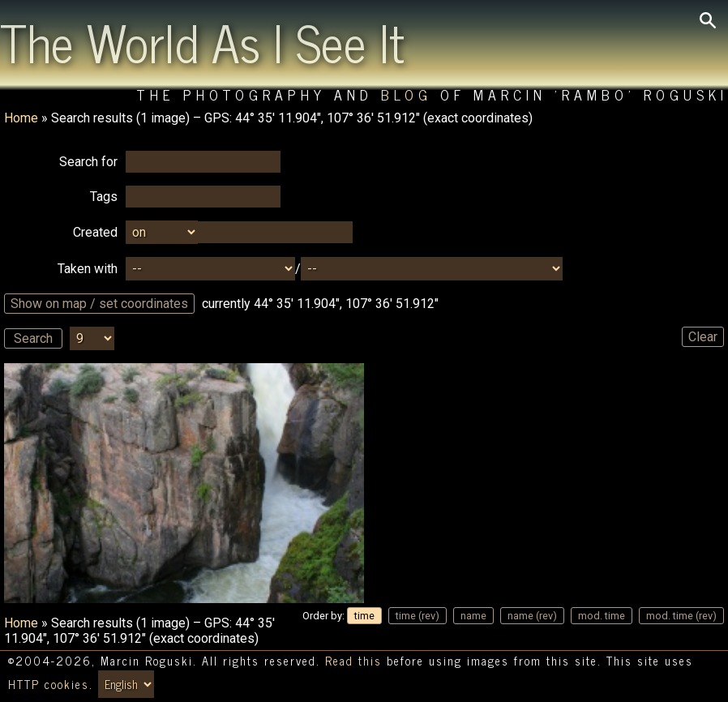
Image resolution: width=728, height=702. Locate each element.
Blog (407, 94)
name (473, 616)
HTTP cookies (49, 684)
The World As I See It (202, 41)
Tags (104, 197)
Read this (353, 661)
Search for (88, 162)
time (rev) (418, 616)
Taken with (88, 269)
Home (21, 118)
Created (95, 232)
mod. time (602, 616)
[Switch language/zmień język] (126, 684)
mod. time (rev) (681, 616)
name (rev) (532, 616)
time (364, 616)
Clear (703, 337)
